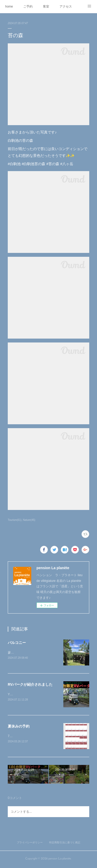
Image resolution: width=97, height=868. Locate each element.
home (9, 6)
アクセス (66, 6)
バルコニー (17, 643)
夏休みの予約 (19, 727)
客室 (46, 6)
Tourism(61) (15, 520)
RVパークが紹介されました (30, 685)
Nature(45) (29, 520)
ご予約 (28, 6)
